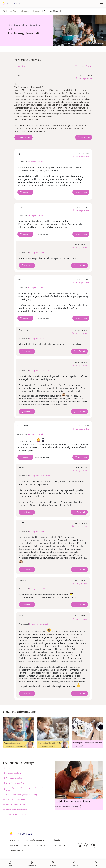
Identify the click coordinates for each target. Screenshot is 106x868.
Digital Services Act (59, 845)
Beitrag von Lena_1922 (39, 338)
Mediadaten (56, 840)
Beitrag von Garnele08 (39, 624)
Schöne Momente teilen (16, 800)
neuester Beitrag (85, 66)
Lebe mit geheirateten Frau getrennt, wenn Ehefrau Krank (27, 789)
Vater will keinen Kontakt (16, 804)
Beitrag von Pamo (37, 252)
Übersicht (21, 66)
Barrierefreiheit (16, 851)
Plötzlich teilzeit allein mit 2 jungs (20, 809)
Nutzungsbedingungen (19, 845)
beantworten (25, 137)
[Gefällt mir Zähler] (84, 137)
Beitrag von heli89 (36, 162)
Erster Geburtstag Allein (16, 783)
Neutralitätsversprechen (35, 840)
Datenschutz (40, 845)
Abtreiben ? (11, 768)
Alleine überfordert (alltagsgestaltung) (22, 795)
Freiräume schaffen (14, 778)
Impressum (14, 840)
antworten (27, 192)
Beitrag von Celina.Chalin (40, 476)
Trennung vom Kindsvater (17, 814)
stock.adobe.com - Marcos (97, 43)
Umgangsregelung (13, 773)
